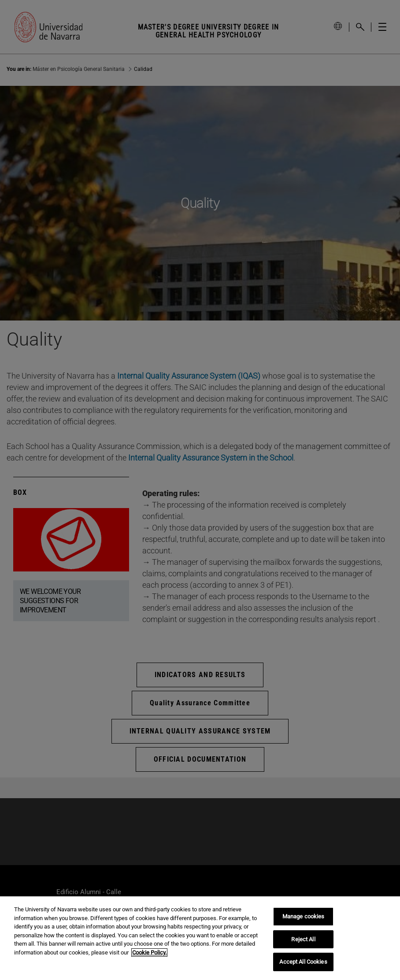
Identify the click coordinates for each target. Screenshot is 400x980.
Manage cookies (304, 916)
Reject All (303, 939)
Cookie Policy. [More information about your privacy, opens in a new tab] (149, 952)
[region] (200, 938)
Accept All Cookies (303, 962)
